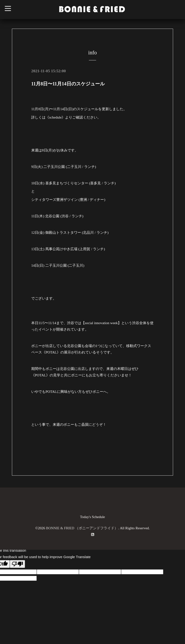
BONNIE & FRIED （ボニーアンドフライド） (82, 528)
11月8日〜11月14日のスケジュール (68, 84)
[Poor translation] (17, 564)
